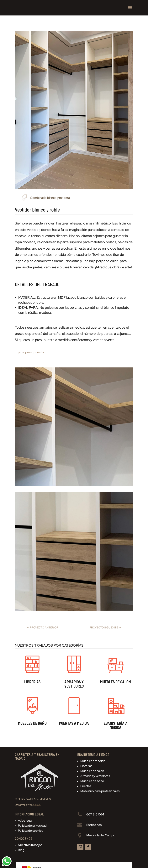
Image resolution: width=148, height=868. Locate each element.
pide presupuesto (31, 352)
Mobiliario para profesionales (100, 791)
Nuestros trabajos (30, 845)
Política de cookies (30, 831)
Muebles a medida (93, 761)
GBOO (37, 805)
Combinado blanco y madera (50, 198)
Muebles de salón (92, 771)
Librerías (86, 766)
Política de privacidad (32, 826)
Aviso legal (25, 821)
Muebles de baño (92, 781)
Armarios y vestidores (95, 776)
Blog (21, 850)
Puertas (86, 786)
